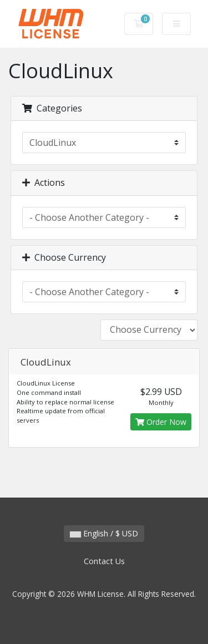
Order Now (161, 422)
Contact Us (104, 561)
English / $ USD (104, 533)
